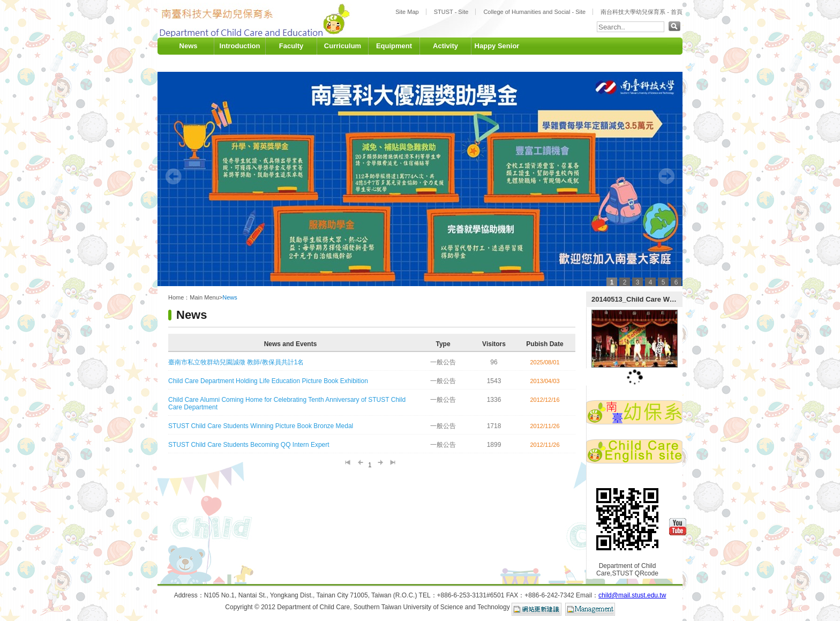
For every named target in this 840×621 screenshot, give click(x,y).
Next (666, 176)
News (189, 46)
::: (160, 35)
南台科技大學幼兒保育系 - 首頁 (642, 12)
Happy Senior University (497, 54)
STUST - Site (451, 12)
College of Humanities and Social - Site (534, 12)
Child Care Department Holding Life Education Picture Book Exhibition (268, 381)
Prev (174, 176)
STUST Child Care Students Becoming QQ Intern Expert (249, 445)
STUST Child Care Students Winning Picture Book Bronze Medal (261, 426)
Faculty (291, 46)
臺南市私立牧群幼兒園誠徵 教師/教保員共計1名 (236, 362)
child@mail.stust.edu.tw (632, 595)
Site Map (407, 12)
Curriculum (343, 46)
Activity (445, 46)
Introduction (240, 46)
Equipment (394, 46)
